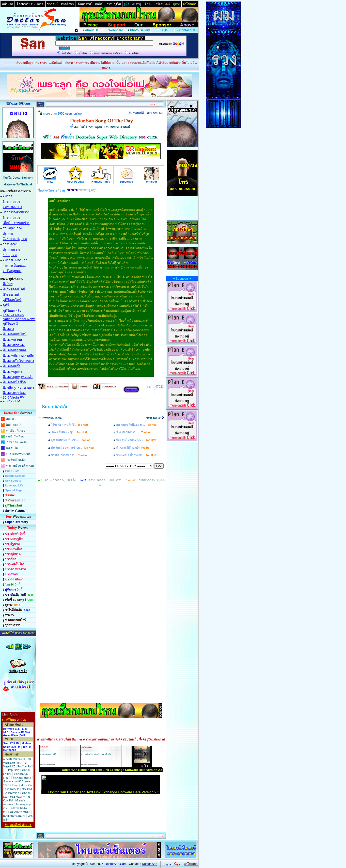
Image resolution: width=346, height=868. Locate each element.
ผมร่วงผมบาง (12, 207)
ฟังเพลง (8, 329)
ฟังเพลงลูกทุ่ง (12, 372)
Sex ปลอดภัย (55, 407)
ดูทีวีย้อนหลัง (12, 311)
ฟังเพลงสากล (12, 340)
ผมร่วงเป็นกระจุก (15, 260)
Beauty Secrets (15, 476)
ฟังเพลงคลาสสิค (14, 350)
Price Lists (12, 471)
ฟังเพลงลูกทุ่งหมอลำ (18, 377)
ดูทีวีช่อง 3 (10, 323)
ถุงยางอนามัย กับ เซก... (71, 440)
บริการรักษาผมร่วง (16, 212)
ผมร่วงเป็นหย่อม (14, 266)
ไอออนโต (12, 448)
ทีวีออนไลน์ (11, 295)
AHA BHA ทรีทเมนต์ (18, 454)
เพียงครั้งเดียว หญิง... (69, 432)
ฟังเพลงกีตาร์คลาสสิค (18, 356)
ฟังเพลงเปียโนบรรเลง (18, 361)
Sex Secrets (13, 481)
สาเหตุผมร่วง (12, 228)
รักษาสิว (11, 419)
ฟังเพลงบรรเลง (14, 345)
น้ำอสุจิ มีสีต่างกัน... (134, 432)
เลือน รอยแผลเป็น (17, 442)
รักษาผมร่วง (11, 202)
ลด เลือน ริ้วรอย (15, 431)
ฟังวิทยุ (8, 284)
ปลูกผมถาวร (11, 250)
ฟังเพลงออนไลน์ (14, 334)
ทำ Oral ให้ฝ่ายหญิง (134, 448)
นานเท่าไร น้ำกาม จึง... (136, 455)
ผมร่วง (7, 196)
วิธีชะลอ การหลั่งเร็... (69, 425)
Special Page (14, 490)
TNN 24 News (13, 315)
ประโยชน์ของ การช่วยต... (72, 448)
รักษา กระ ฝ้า (14, 425)
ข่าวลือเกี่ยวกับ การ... (70, 455)
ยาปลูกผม (10, 255)
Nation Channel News (19, 319)
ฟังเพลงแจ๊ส (11, 366)
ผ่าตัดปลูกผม (12, 271)
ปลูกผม (8, 234)
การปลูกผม (11, 244)
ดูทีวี (6, 305)
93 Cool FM (11, 401)
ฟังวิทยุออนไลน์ (14, 289)
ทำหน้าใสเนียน (15, 436)
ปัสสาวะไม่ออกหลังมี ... (136, 440)
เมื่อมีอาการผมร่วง (16, 223)
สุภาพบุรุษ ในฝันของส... (136, 425)
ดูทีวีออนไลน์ (12, 300)
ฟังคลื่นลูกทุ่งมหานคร (18, 388)
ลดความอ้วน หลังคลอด (20, 466)
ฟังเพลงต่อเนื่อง (14, 393)
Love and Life (14, 485)
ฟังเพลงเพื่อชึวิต (14, 382)
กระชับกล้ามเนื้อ (16, 460)
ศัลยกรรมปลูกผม (15, 239)
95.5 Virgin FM (13, 397)
